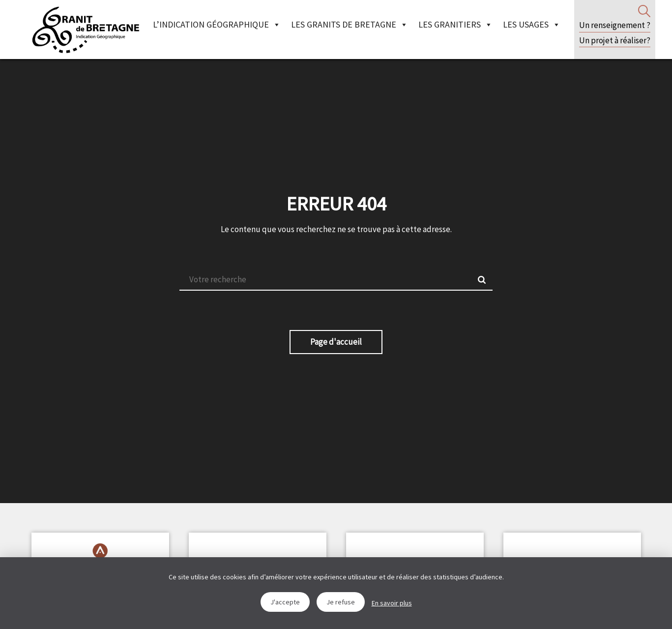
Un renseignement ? (615, 25)
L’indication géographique (217, 24)
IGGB (86, 30)
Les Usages (532, 24)
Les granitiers (455, 24)
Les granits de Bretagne (350, 24)
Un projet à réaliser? (615, 40)
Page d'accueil (336, 342)
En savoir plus (392, 603)
